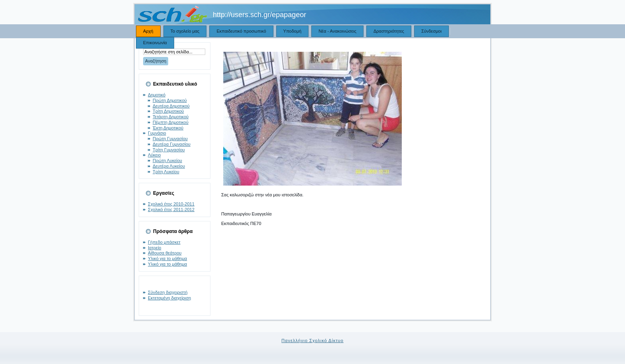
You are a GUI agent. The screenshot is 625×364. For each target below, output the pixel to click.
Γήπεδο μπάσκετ (164, 242)
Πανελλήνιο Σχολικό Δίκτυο (312, 341)
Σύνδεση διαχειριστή (168, 292)
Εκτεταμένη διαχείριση (169, 298)
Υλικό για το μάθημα (167, 258)
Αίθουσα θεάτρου (165, 253)
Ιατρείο (154, 248)
